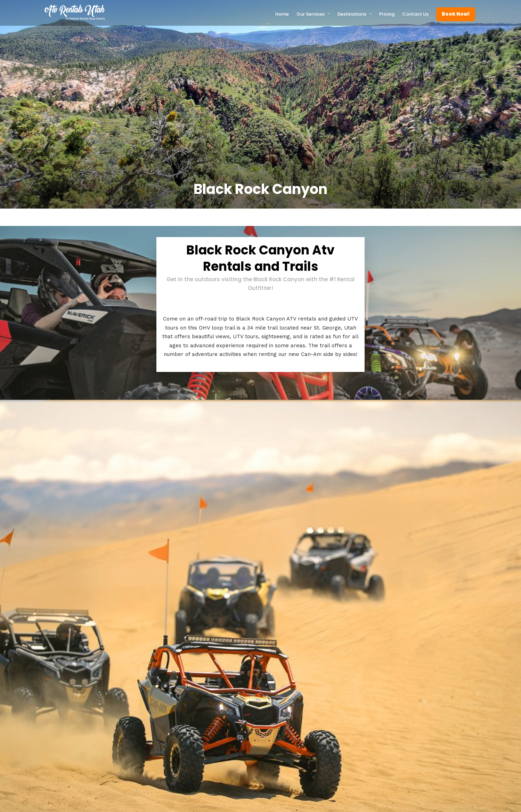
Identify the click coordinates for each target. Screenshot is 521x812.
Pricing (387, 14)
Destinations (352, 14)
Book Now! (456, 14)
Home (282, 14)
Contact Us (415, 14)
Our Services (311, 14)
